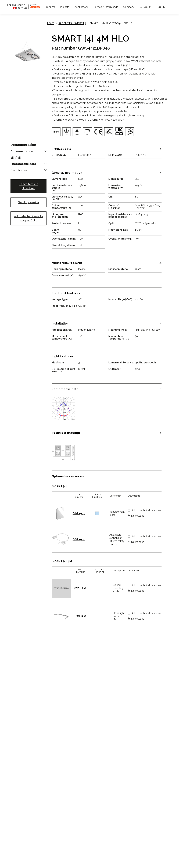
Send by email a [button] (28, 202)
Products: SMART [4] (72, 23)
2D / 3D (16, 158)
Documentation (22, 151)
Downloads (138, 516)
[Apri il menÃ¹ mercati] (162, 7)
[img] (56, 132)
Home (51, 23)
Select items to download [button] (28, 186)
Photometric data (23, 164)
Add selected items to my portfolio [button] (28, 218)
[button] (50, 7)
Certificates (19, 170)
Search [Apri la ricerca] (146, 7)
